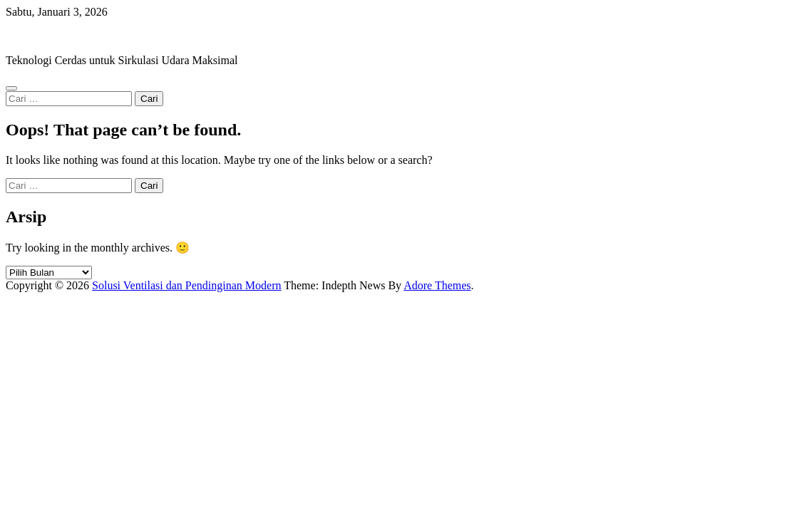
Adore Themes (437, 285)
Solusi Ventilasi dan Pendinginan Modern (100, 36)
